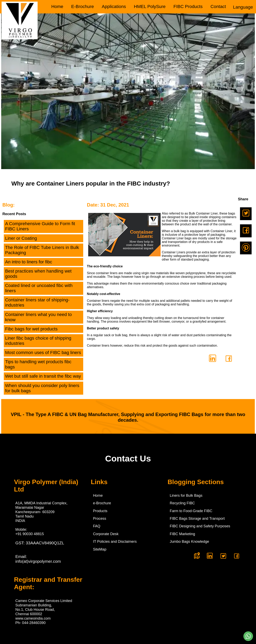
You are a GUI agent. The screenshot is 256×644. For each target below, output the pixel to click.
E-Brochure (82, 7)
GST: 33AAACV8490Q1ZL (40, 543)
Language (243, 7)
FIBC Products (188, 7)
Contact (218, 7)
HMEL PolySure (150, 7)
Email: (38, 559)
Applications (114, 7)
